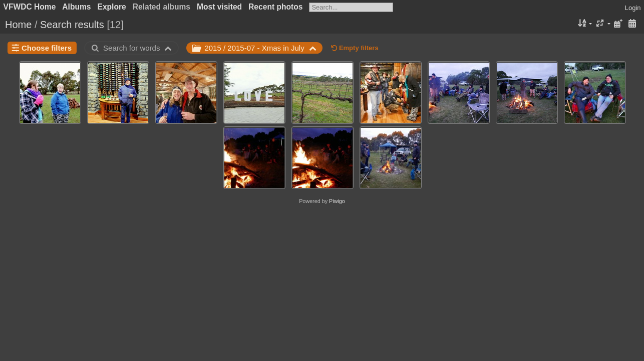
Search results (72, 25)
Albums (76, 7)
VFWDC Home (30, 7)
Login (633, 8)
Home (18, 25)
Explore (112, 7)
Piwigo (337, 201)
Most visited (219, 7)
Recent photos (275, 7)
